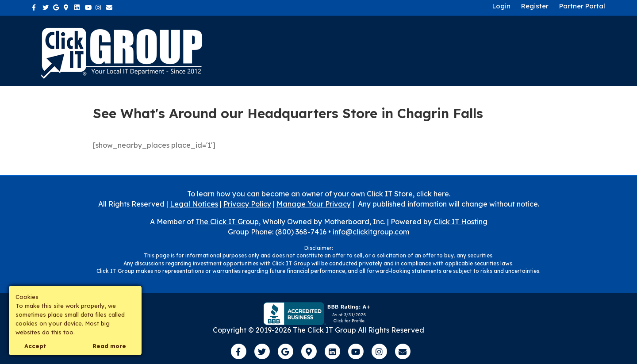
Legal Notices (194, 204)
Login (501, 6)
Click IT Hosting (460, 222)
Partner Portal (582, 6)
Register (535, 6)
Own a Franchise (556, 50)
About (359, 50)
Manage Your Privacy (314, 204)
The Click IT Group (227, 222)
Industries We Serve (420, 50)
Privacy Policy (247, 204)
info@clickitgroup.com (371, 232)
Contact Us (491, 50)
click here (433, 194)
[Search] (597, 50)
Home (326, 50)
